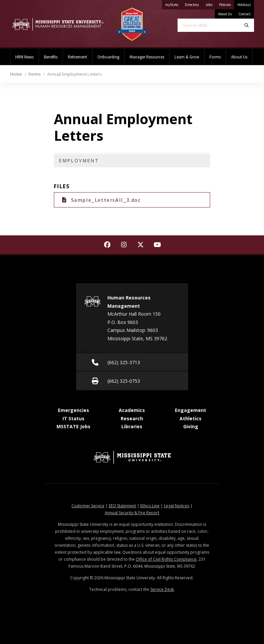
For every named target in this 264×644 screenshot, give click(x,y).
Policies (227, 3)
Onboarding (108, 57)
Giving (191, 426)
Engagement (191, 410)
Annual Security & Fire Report (132, 513)
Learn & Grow (187, 57)
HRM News (24, 57)
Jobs (211, 3)
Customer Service (88, 506)
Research (132, 418)
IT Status (73, 418)
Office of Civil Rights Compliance (166, 559)
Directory (194, 3)
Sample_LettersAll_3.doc (101, 200)
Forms (215, 57)
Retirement (77, 57)
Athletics (191, 418)
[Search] (247, 25)
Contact (245, 14)
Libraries (132, 426)
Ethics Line (150, 506)
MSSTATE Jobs (73, 426)
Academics (132, 410)
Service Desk (162, 589)
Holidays (244, 5)
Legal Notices (177, 506)
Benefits (51, 57)
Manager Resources (147, 57)
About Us (225, 14)
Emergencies (73, 410)
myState (173, 3)
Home (16, 74)
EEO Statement (122, 506)
